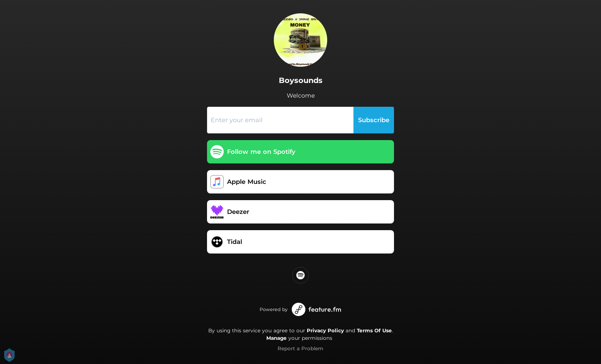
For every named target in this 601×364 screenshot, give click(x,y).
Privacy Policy (325, 330)
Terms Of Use (374, 330)
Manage (277, 338)
